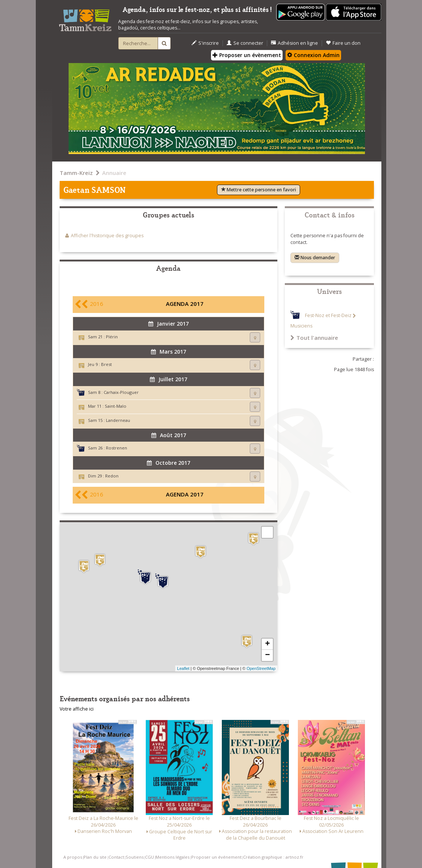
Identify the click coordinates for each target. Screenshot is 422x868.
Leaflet (183, 668)
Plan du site (95, 857)
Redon (112, 476)
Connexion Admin (313, 55)
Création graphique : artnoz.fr (273, 857)
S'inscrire (205, 43)
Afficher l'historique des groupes (107, 236)
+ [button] (267, 644)
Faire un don (343, 43)
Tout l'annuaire (314, 338)
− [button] (267, 655)
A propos (73, 857)
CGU (149, 857)
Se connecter (245, 43)
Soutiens (135, 857)
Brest (106, 364)
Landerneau (118, 420)
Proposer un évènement (247, 55)
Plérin (112, 337)
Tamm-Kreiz (76, 173)
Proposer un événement (216, 857)
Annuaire (114, 173)
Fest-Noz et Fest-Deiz (328, 316)
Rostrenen (116, 448)
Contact (116, 857)
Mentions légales (172, 857)
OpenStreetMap (261, 668)
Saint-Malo (116, 406)
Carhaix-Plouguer (121, 392)
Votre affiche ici (77, 709)
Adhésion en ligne (295, 43)
